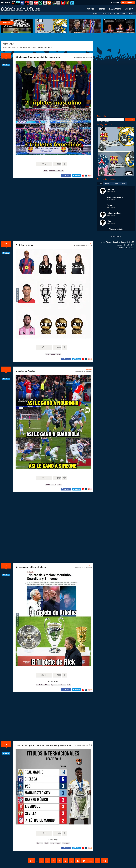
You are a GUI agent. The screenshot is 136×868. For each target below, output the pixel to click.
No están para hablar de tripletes (31, 567)
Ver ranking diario (116, 229)
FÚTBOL (96, 14)
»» (105, 861)
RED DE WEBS (6, 2)
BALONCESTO (106, 14)
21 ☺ (44, 675)
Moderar (129, 9)
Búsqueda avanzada (103, 122)
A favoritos (64, 164)
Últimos (91, 9)
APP (133, 242)
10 (91, 861)
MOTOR (116, 14)
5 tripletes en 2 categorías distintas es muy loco (38, 57)
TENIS (124, 14)
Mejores (101, 9)
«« (31, 861)
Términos (109, 242)
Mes (117, 184)
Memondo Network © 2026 (125, 245)
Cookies (124, 242)
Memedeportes (116, 237)
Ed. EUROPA (121, 248)
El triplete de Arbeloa (25, 371)
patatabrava (89, 56)
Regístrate (115, 2)
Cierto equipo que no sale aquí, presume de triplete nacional (43, 745)
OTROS (131, 14)
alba (91, 244)
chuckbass (89, 566)
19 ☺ (44, 833)
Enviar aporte (115, 9)
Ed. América (130, 248)
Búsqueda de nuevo (45, 47)
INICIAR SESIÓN (128, 3)
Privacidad (117, 242)
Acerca (103, 242)
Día (100, 184)
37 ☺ (44, 164)
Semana (108, 184)
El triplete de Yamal (24, 245)
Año (123, 184)
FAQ (129, 242)
